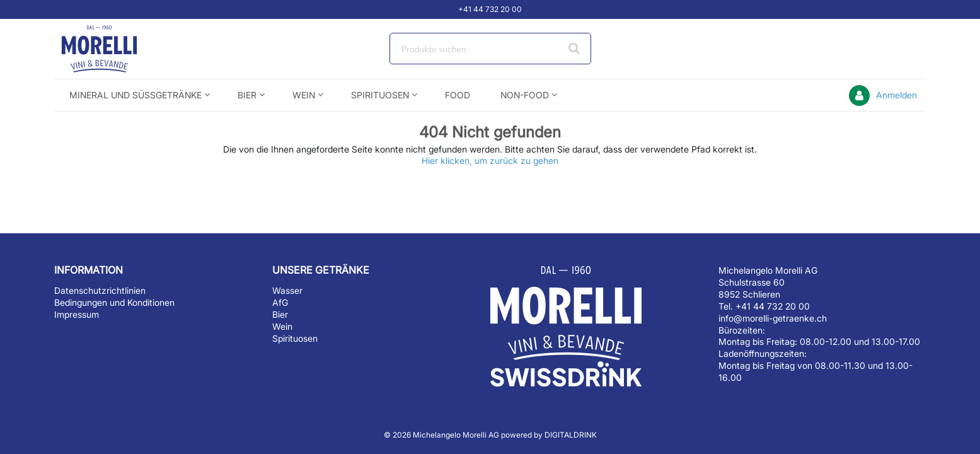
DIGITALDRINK (571, 435)
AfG (280, 302)
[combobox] (490, 49)
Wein (282, 326)
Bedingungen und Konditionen (114, 302)
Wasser (287, 290)
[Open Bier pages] (267, 95)
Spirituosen (295, 338)
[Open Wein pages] (326, 95)
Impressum (77, 314)
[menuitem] (138, 95)
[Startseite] (114, 49)
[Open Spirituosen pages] (419, 95)
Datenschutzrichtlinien (100, 290)
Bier (280, 314)
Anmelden (896, 95)
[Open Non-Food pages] (559, 95)
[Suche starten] (575, 49)
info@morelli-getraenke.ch (773, 318)
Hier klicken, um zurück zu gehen (490, 160)
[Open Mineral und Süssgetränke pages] (212, 95)
